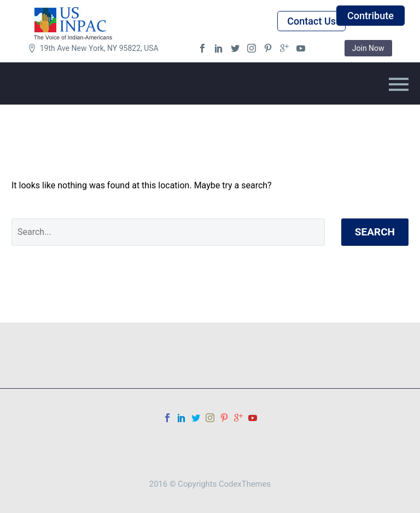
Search (375, 232)
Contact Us (311, 21)
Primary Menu (399, 84)
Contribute (371, 16)
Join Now (368, 48)
